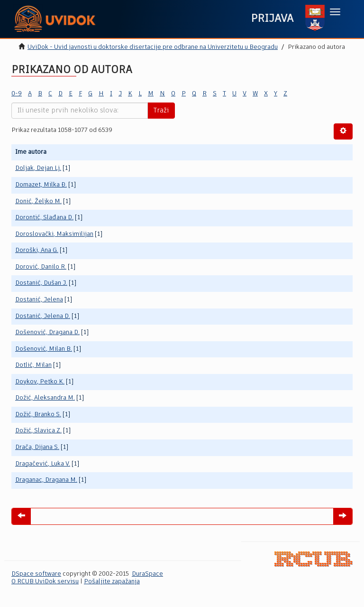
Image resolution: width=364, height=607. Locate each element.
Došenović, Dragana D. (47, 332)
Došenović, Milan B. (44, 349)
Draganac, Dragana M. (46, 480)
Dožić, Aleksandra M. (45, 398)
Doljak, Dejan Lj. (38, 168)
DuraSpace (147, 574)
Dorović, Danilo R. (41, 267)
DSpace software (36, 574)
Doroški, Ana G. (37, 250)
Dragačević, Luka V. (43, 464)
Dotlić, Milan (33, 365)
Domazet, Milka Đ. (41, 185)
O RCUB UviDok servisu (45, 582)
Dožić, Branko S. (38, 415)
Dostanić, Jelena (39, 300)
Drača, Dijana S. (37, 447)
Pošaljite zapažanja (112, 582)
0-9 (17, 94)
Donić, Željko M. (38, 201)
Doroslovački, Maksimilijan (54, 234)
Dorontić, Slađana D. (44, 218)
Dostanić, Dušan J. (41, 283)
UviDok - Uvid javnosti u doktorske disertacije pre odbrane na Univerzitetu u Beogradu (153, 47)
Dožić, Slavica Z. (38, 431)
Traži (161, 111)
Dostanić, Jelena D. (43, 316)
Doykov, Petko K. (40, 382)
